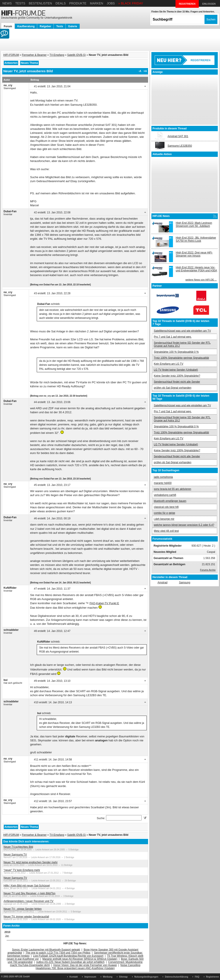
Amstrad (163, 583)
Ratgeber (45, 26)
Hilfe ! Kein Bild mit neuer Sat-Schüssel (27, 886)
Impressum (90, 977)
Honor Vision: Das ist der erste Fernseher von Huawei (85, 965)
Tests (20, 3)
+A (145, 71)
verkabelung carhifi (165, 495)
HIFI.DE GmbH (22, 977)
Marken (96, 3)
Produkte (78, 3)
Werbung (108, 977)
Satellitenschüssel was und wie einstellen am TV (182, 331)
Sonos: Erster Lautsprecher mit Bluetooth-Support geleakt (46, 950)
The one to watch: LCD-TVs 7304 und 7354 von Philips (58, 953)
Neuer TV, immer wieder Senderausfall (26, 917)
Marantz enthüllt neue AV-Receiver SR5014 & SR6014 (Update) (80, 959)
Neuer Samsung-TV (15, 878)
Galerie (73, 26)
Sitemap (123, 977)
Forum (8, 26)
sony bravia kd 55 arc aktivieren (173, 489)
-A (140, 71)
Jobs (111, 3)
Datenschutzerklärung (177, 977)
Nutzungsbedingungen (146, 977)
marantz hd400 (163, 483)
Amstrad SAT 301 (178, 136)
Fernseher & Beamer (34, 55)
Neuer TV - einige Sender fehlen (23, 909)
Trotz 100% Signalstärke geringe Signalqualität (181, 358)
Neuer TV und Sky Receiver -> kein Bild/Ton (29, 893)
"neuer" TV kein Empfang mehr (22, 870)
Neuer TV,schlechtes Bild (18, 847)
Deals (61, 3)
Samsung (185, 583)
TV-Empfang (57, 55)
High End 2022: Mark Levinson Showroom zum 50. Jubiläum (194, 224)
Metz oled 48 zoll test (166, 531)
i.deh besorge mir (164, 519)
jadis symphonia (163, 477)
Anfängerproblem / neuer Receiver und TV (28, 901)
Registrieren (212, 977)
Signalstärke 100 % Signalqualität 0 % (176, 352)
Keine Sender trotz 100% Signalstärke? (177, 376)
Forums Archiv (208, 570)
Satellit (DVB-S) (77, 55)
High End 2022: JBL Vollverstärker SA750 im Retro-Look (196, 239)
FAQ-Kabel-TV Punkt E (104, 603)
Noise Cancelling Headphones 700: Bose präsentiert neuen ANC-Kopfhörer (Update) (88, 967)
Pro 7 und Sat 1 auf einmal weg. (173, 337)
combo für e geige (164, 513)
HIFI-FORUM (11, 55)
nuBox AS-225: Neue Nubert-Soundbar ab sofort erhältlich (70, 962)
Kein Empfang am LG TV (169, 364)
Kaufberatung (26, 26)
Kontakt (74, 977)
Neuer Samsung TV (15, 855)
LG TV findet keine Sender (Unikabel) (176, 370)
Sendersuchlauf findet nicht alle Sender (177, 382)
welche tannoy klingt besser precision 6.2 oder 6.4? (184, 525)
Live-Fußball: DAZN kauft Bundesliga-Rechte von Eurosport (68, 956)
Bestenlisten (40, 3)
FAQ (197, 977)
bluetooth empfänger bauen (170, 501)
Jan (7, 936)
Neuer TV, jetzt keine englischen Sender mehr (31, 862)
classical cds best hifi (166, 507)
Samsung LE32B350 (180, 146)
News (7, 3)
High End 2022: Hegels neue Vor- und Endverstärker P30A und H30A (196, 269)
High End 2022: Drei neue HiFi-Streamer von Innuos (194, 254)
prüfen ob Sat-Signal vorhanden (173, 388)
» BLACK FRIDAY (131, 3)
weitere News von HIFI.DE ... (201, 280)
